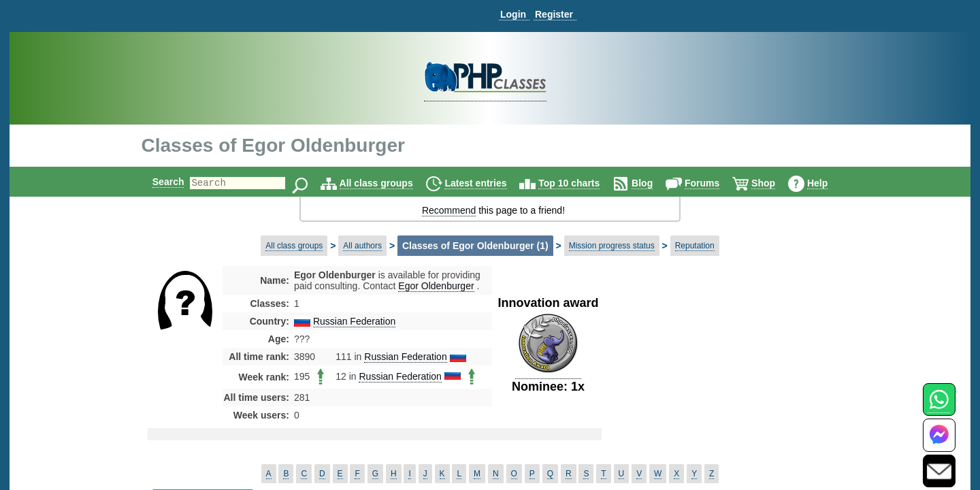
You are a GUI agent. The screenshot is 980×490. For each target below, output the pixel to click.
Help (829, 183)
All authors (362, 246)
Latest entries (487, 183)
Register (554, 14)
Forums (714, 183)
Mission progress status (612, 246)
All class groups (388, 183)
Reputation (695, 246)
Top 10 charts (581, 183)
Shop (775, 183)
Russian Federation (354, 321)
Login (513, 14)
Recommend (449, 210)
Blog (654, 183)
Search (157, 182)
